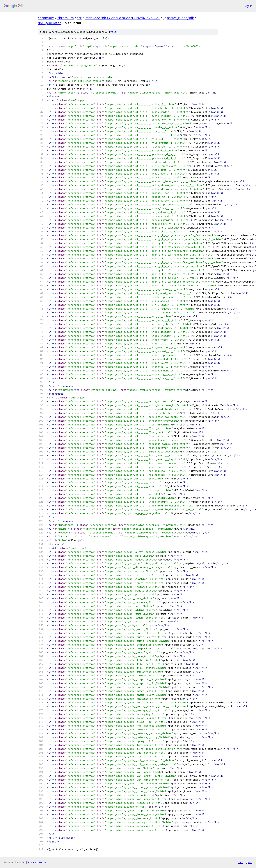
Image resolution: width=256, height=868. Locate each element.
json (249, 862)
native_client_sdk (180, 18)
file (113, 32)
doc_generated (50, 23)
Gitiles (22, 862)
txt (241, 862)
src (79, 18)
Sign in (248, 6)
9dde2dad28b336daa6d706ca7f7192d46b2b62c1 (122, 18)
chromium (46, 18)
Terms (42, 862)
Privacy (32, 862)
